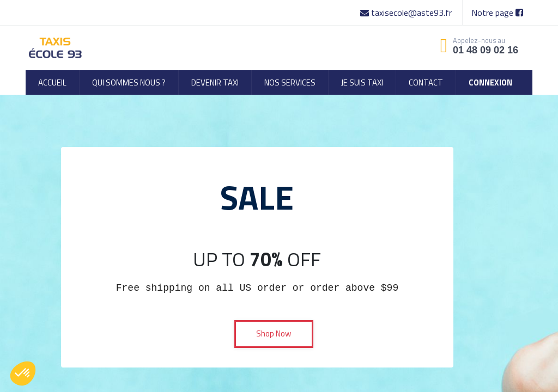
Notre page (497, 13)
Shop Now (274, 333)
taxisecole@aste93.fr (407, 13)
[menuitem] (52, 82)
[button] (23, 373)
